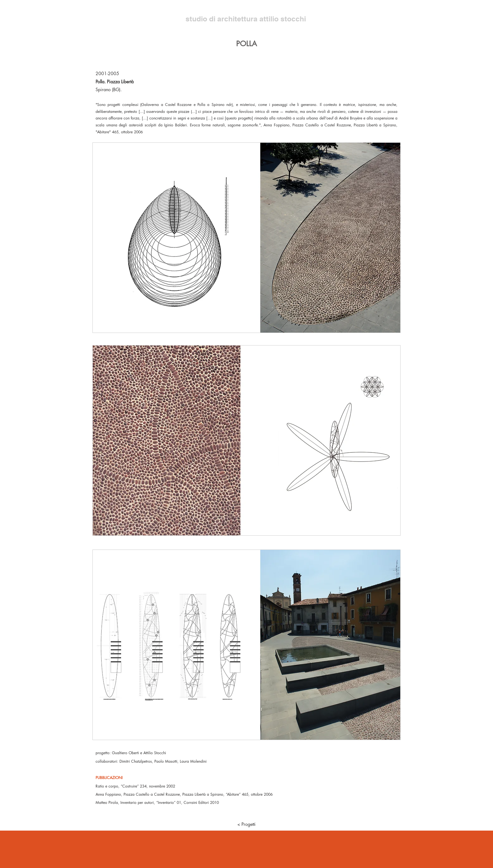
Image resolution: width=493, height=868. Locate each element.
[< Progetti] (246, 824)
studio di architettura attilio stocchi (247, 19)
